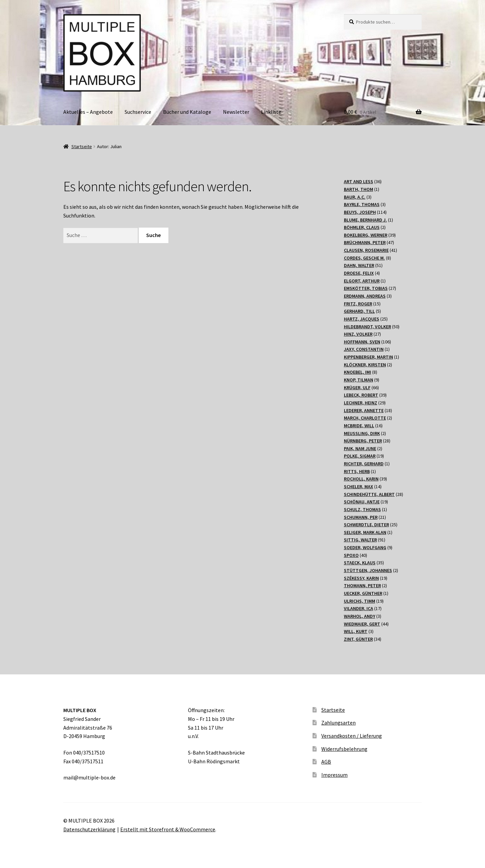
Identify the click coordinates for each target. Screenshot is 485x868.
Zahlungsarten (338, 723)
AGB (326, 762)
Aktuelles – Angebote (88, 112)
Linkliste (271, 112)
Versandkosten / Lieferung (352, 736)
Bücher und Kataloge (187, 112)
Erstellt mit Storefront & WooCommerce (168, 829)
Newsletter (236, 112)
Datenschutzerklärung (89, 829)
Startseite (82, 146)
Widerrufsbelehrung (344, 749)
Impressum (334, 775)
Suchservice (138, 112)
